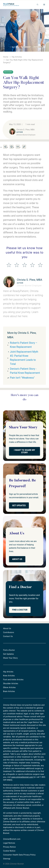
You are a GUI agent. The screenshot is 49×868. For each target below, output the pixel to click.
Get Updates (19, 505)
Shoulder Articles (11, 683)
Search (38, 5)
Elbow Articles (9, 687)
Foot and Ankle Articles (13, 680)
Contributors (9, 632)
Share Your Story (10, 658)
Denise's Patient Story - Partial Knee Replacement (25, 371)
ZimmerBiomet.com (12, 839)
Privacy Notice (9, 847)
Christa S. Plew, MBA (30, 280)
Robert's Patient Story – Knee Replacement (24, 345)
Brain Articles (9, 691)
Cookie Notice (9, 851)
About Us (17, 559)
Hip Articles (8, 672)
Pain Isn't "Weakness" (22, 378)
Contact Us (8, 636)
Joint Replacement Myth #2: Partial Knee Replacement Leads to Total (24, 358)
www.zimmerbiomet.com (22, 777)
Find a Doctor (20, 610)
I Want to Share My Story (24, 451)
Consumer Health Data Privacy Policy (19, 855)
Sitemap (7, 859)
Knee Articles (9, 676)
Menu (44, 5)
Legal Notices (9, 843)
